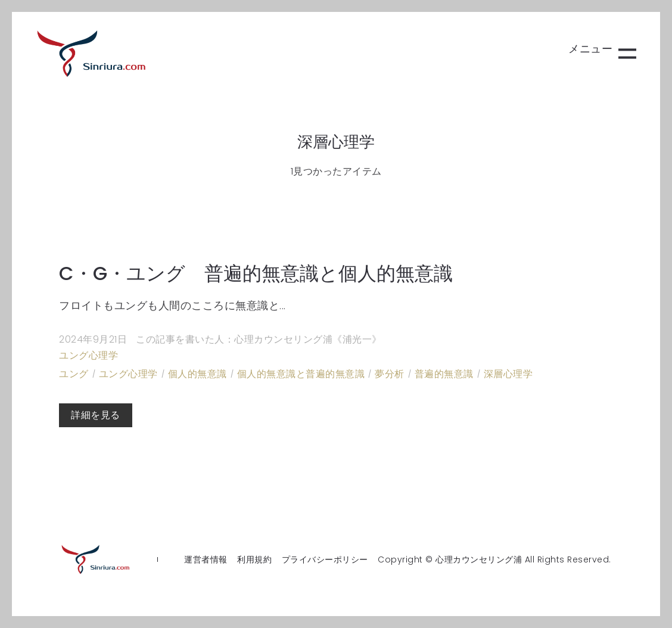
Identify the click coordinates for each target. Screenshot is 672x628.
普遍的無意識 (444, 374)
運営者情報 (206, 559)
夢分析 (390, 374)
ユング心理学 (88, 355)
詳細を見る (96, 415)
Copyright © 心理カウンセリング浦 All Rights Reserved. (494, 559)
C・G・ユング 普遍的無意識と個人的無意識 (256, 273)
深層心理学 (508, 374)
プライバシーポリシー (325, 559)
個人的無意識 (197, 374)
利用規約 (254, 559)
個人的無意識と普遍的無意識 (301, 374)
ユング (74, 374)
